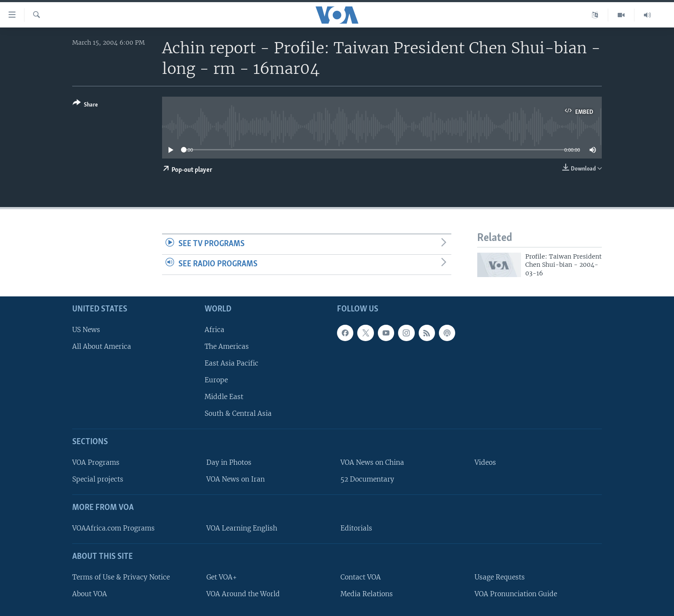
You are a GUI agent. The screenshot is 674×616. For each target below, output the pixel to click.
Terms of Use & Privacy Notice (121, 577)
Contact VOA (361, 577)
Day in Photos (229, 462)
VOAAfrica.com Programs (113, 528)
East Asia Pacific (231, 363)
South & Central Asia (238, 413)
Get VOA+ (222, 577)
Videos (485, 462)
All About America (102, 346)
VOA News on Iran (236, 479)
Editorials (356, 528)
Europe (216, 380)
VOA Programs (96, 462)
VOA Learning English (242, 528)
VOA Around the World (243, 594)
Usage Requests (500, 577)
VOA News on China (372, 462)
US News (86, 330)
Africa (214, 330)
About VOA (90, 594)
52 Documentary (367, 479)
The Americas (227, 346)
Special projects (98, 479)
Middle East (224, 397)
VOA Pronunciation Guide (516, 594)
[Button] (85, 105)
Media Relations (367, 594)
